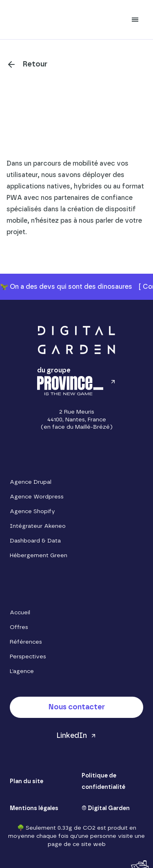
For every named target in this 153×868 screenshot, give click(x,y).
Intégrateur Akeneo (38, 526)
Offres (19, 627)
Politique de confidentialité (103, 782)
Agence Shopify (32, 511)
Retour (35, 64)
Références (26, 642)
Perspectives (28, 657)
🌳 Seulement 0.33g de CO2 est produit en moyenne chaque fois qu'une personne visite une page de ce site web (76, 836)
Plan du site (27, 782)
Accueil (20, 613)
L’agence (22, 671)
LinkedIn (72, 736)
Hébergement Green (39, 556)
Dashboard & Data (35, 541)
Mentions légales (34, 808)
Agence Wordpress (37, 497)
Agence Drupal (31, 482)
